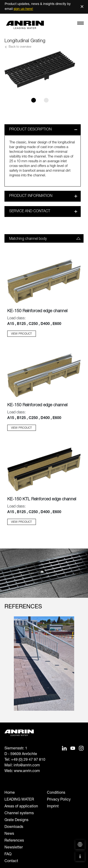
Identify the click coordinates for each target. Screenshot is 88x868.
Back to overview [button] (19, 47)
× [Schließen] (82, 7)
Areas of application (21, 807)
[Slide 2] (46, 100)
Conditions (56, 793)
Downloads (14, 827)
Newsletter (14, 848)
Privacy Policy (59, 800)
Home (10, 793)
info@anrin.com (27, 766)
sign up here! (23, 9)
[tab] (44, 238)
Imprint (53, 807)
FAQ (8, 855)
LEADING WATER (19, 800)
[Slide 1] (34, 100)
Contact (11, 861)
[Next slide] (81, 668)
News (9, 834)
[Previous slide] (7, 668)
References (14, 841)
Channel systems (19, 814)
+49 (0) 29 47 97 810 (28, 760)
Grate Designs (16, 820)
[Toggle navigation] (80, 24)
